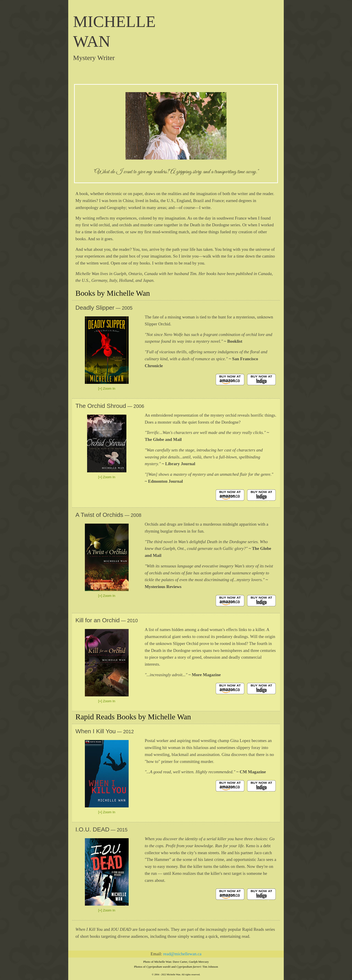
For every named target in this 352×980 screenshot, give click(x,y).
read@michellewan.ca (182, 954)
